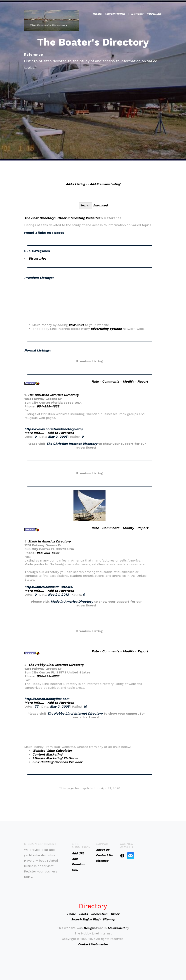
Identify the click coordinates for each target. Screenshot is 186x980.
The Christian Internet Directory (53, 395)
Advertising (115, 14)
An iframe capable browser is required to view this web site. (90, 303)
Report (143, 381)
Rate (95, 381)
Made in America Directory (49, 541)
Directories (37, 258)
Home (97, 14)
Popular (154, 14)
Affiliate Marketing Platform (55, 758)
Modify (128, 381)
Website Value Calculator (52, 751)
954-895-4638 (48, 406)
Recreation (99, 914)
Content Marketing (47, 754)
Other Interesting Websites (79, 218)
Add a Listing (75, 184)
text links (76, 325)
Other (115, 914)
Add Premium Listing (105, 184)
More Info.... (34, 433)
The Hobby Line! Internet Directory (56, 665)
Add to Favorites (61, 433)
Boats (83, 914)
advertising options (106, 329)
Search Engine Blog (85, 919)
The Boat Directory (39, 218)
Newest (137, 14)
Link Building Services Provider (57, 762)
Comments (111, 381)
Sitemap (109, 919)
